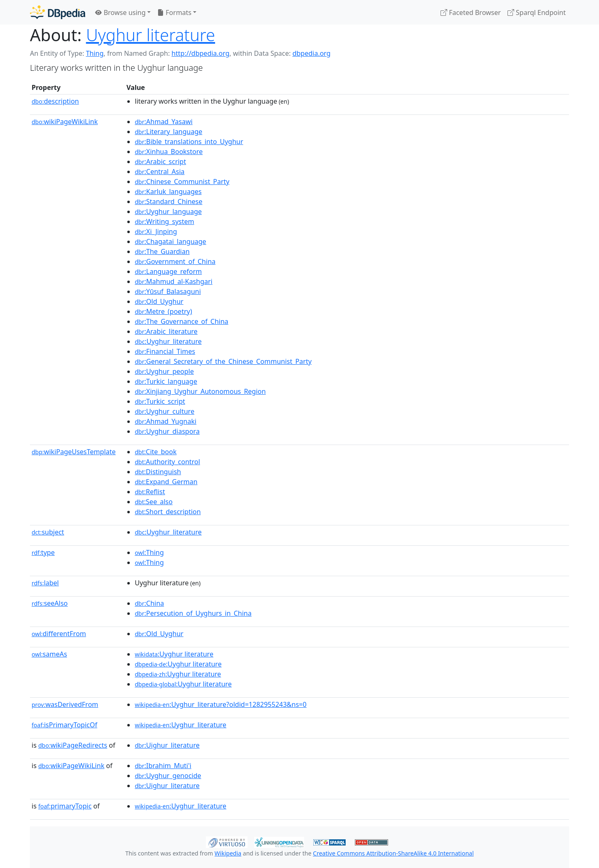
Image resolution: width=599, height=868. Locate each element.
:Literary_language (168, 132)
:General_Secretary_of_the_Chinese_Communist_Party (223, 361)
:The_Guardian (162, 251)
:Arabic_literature (166, 331)
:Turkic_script (160, 401)
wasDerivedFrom (65, 704)
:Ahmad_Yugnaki (166, 421)
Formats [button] (174, 12)
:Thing (149, 552)
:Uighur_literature (167, 745)
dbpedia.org (312, 53)
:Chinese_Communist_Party (182, 182)
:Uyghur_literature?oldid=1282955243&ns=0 (221, 704)
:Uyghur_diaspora (167, 431)
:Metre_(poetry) (163, 311)
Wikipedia (228, 853)
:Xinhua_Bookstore (169, 152)
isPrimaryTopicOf (64, 725)
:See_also (154, 502)
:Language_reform (168, 271)
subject (48, 532)
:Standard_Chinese (169, 201)
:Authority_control (167, 462)
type (43, 552)
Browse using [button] (120, 12)
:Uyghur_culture (165, 411)
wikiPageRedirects (73, 745)
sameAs (49, 654)
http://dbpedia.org (200, 53)
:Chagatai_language (171, 241)
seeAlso (50, 603)
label (45, 583)
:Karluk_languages (168, 192)
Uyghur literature (151, 35)
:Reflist (150, 492)
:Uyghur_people (164, 371)
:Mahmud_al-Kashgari (174, 281)
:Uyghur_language (168, 211)
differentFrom (59, 634)
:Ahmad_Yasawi (164, 122)
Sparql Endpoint (537, 12)
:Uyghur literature (174, 654)
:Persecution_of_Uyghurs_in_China (193, 613)
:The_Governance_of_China (182, 321)
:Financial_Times (165, 351)
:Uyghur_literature (168, 341)
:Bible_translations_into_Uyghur (189, 142)
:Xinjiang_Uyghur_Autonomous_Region (200, 391)
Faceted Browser (471, 12)
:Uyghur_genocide (168, 776)
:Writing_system (165, 221)
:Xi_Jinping (156, 231)
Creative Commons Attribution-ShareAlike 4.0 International (393, 853)
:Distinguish (158, 472)
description (55, 101)
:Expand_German (166, 482)
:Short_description (168, 512)
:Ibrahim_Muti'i (163, 766)
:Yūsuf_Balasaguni (168, 291)
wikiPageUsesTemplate (74, 452)
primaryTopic (65, 806)
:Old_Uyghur (159, 301)
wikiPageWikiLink (65, 122)
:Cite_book (156, 452)
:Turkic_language (166, 381)
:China (149, 603)
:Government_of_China (175, 261)
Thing (95, 53)
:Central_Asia (160, 172)
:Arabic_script (160, 162)
